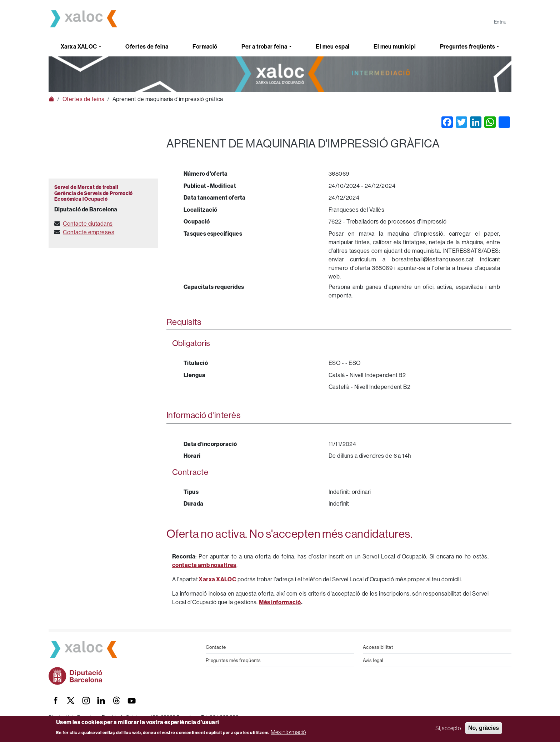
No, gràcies (484, 728)
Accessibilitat (378, 647)
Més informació (288, 732)
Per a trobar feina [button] (264, 46)
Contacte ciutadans (88, 224)
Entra (500, 22)
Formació (205, 46)
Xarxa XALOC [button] (79, 46)
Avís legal (373, 660)
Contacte (216, 647)
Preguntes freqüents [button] (468, 46)
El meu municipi (395, 46)
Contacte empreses (89, 232)
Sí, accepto (448, 728)
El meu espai (332, 46)
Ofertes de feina (147, 46)
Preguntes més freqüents (233, 660)
